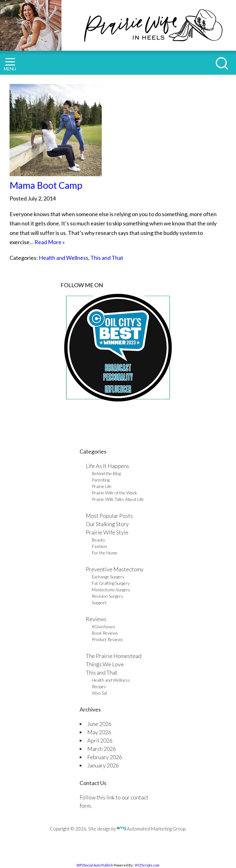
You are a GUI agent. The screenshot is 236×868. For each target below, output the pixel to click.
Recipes (99, 686)
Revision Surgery (108, 596)
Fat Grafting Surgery (111, 583)
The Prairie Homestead (114, 656)
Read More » (50, 242)
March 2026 (102, 749)
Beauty (98, 540)
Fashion (99, 546)
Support (99, 602)
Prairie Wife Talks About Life (118, 499)
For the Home (105, 553)
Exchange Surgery (108, 577)
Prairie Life (102, 486)
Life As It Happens (107, 466)
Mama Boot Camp (46, 185)
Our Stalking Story (107, 524)
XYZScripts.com (147, 865)
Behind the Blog (106, 473)
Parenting (101, 480)
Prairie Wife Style (107, 532)
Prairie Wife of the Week (114, 493)
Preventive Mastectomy (115, 569)
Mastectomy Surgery (111, 590)
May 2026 (99, 732)
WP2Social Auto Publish (95, 865)
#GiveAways (104, 626)
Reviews (96, 619)
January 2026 (103, 765)
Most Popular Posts (109, 516)
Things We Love (105, 664)
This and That (107, 258)
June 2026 (99, 724)
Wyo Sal (99, 693)
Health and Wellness (63, 258)
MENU (10, 65)
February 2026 (105, 757)
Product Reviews (107, 639)
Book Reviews (105, 633)
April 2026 (100, 740)
